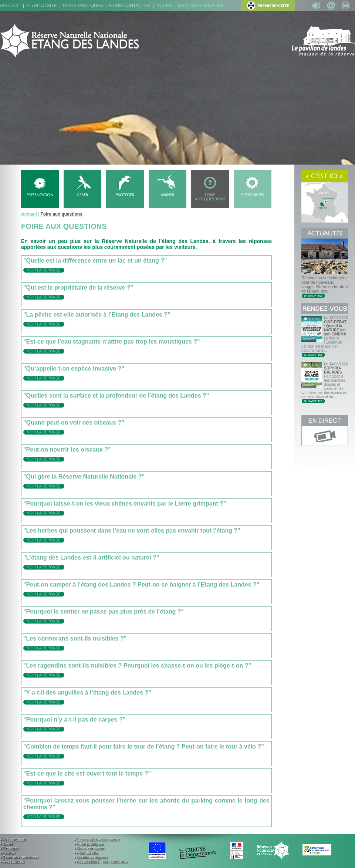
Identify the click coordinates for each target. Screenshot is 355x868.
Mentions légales (200, 6)
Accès (164, 6)
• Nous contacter (89, 848)
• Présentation (13, 839)
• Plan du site (86, 852)
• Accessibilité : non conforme (100, 861)
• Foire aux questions (19, 857)
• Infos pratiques (89, 844)
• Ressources (12, 861)
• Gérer (6, 844)
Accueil (10, 6)
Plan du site (42, 6)
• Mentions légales (90, 857)
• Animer (8, 852)
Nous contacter (130, 6)
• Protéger (9, 848)
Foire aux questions (61, 214)
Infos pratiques (83, 6)
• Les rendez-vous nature (97, 839)
